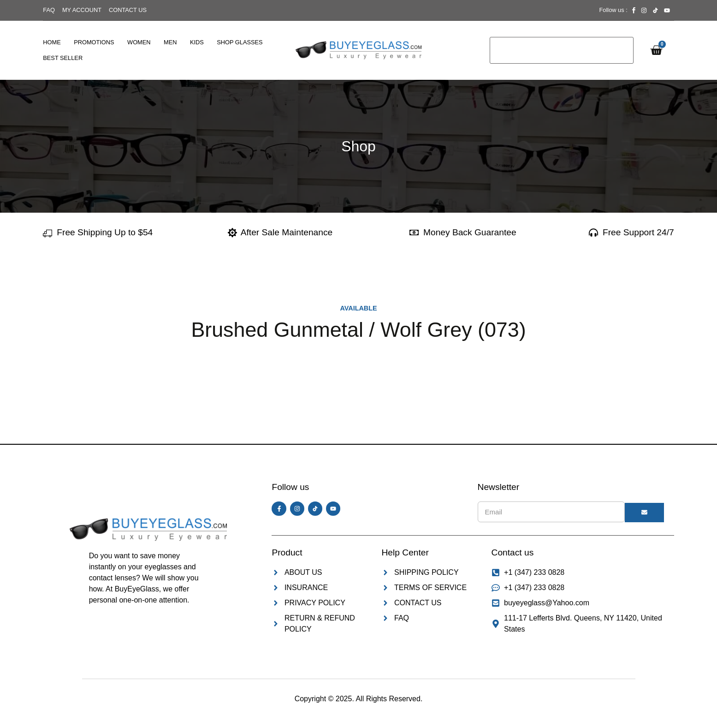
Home (52, 42)
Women (139, 42)
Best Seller (63, 58)
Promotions (94, 42)
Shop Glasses (240, 42)
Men (170, 42)
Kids (197, 42)
